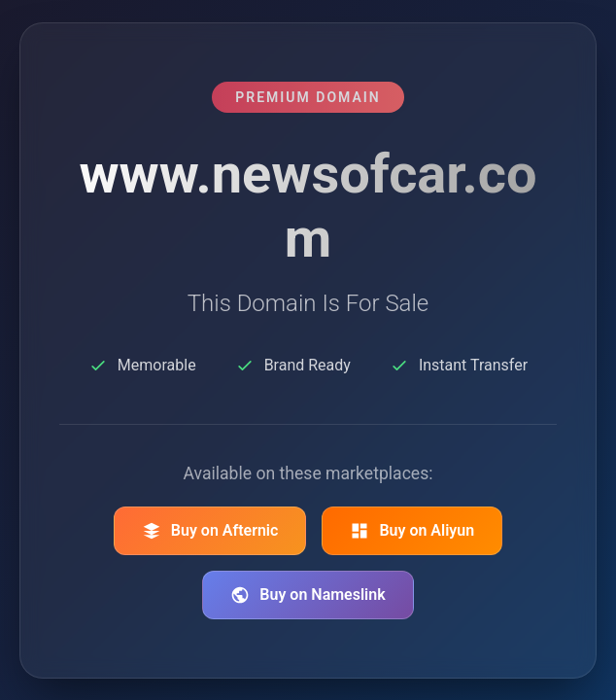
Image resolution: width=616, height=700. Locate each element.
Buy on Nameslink (308, 595)
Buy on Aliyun (412, 531)
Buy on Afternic (210, 531)
